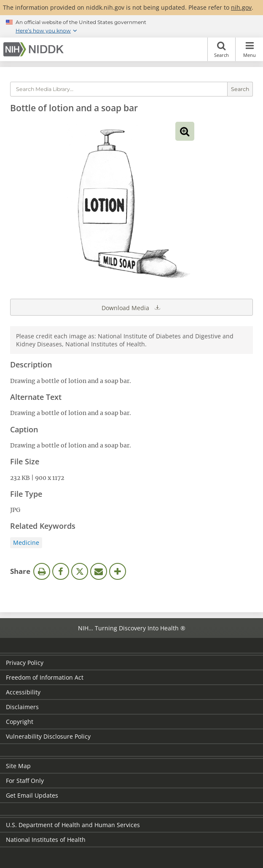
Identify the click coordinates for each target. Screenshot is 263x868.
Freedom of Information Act (45, 677)
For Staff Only (25, 781)
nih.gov (241, 7)
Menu (249, 49)
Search (221, 49)
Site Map (18, 766)
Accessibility (23, 692)
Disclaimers (22, 707)
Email (99, 571)
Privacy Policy (25, 663)
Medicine (26, 542)
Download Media (131, 307)
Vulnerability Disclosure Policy (48, 736)
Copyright (20, 722)
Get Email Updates (32, 795)
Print (42, 571)
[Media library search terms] (119, 89)
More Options (118, 571)
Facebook (61, 571)
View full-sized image (185, 131)
